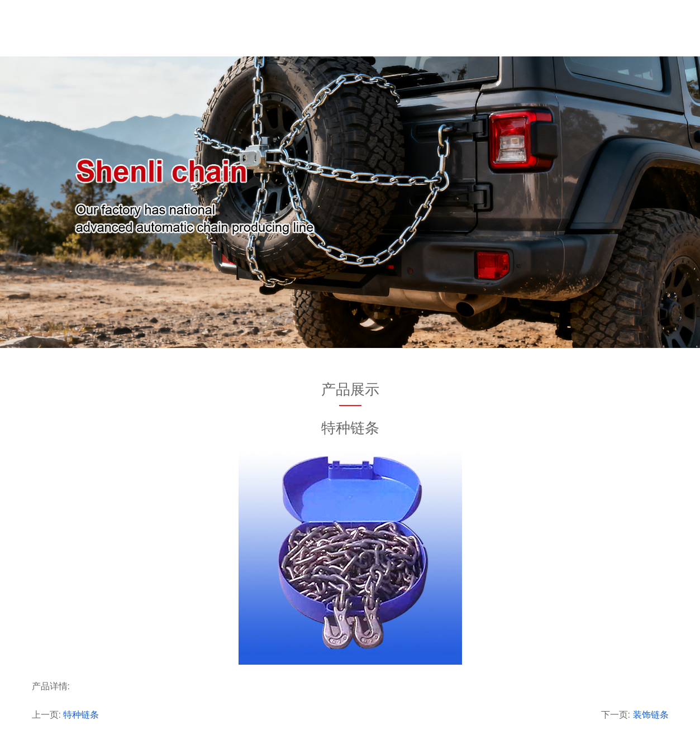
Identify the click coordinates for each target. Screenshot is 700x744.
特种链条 (81, 715)
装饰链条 (651, 715)
